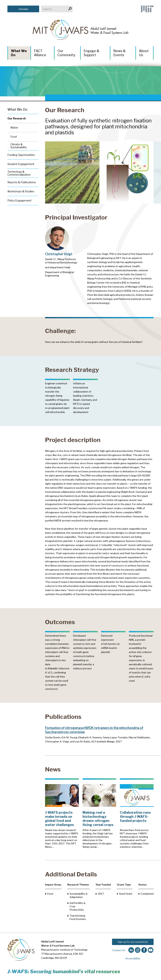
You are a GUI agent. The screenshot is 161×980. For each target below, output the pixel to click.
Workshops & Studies (21, 191)
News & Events (120, 53)
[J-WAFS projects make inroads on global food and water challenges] (62, 813)
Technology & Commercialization (19, 173)
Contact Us (119, 950)
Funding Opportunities (21, 155)
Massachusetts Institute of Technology (64, 950)
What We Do (19, 53)
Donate (23, 9)
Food (14, 137)
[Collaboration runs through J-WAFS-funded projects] (137, 813)
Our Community (66, 53)
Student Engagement (21, 164)
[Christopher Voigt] (62, 252)
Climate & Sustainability (19, 146)
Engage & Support (92, 53)
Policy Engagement (19, 200)
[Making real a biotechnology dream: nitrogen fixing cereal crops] (99, 813)
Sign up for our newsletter (133, 942)
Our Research (65, 110)
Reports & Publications (22, 182)
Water (14, 128)
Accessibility (133, 958)
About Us (144, 53)
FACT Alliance (40, 53)
